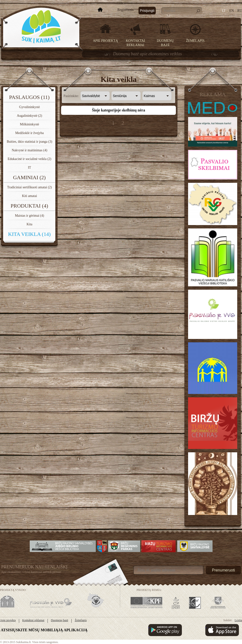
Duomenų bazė (59, 620)
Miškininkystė (29, 124)
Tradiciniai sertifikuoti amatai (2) (30, 187)
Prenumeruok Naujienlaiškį (34, 567)
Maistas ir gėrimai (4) (29, 216)
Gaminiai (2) (29, 177)
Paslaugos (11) (29, 97)
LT (224, 11)
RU (240, 11)
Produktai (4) (29, 206)
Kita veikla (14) (29, 234)
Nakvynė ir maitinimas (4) (29, 150)
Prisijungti (147, 11)
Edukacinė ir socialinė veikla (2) (29, 159)
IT (29, 168)
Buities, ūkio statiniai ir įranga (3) (29, 142)
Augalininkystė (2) (29, 116)
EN (232, 11)
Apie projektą (106, 41)
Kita (29, 224)
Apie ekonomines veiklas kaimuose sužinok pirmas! (31, 572)
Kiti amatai (30, 196)
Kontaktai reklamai (33, 620)
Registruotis (126, 10)
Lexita (238, 620)
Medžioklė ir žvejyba (30, 133)
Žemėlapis (195, 41)
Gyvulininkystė (29, 107)
